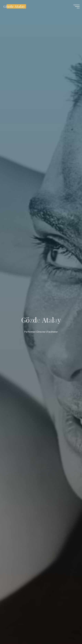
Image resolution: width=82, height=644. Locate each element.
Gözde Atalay (14, 6)
